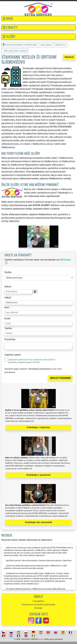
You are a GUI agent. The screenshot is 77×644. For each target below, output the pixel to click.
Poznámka (10, 339)
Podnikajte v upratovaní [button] (38, 475)
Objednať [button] (69, 57)
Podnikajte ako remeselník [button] (39, 522)
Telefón (8, 328)
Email (7, 318)
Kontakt (38, 608)
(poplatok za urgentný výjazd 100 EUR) (24, 362)
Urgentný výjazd (12, 355)
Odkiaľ (8, 298)
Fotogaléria (38, 601)
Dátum (8, 287)
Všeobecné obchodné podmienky (38, 605)
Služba (8, 272)
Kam (7, 307)
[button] (38, 19)
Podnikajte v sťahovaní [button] (38, 427)
